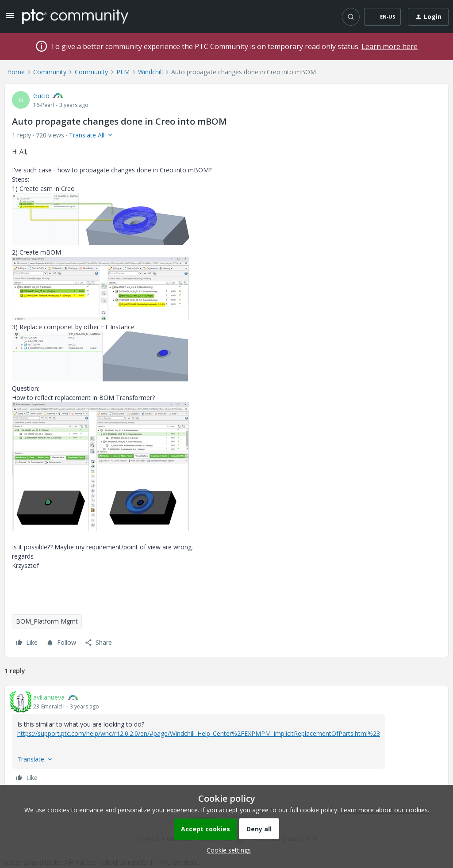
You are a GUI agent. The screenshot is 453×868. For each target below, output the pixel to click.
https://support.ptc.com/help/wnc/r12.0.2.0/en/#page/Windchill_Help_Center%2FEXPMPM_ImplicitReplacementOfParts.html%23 (199, 733)
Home (16, 72)
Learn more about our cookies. (385, 810)
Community (50, 72)
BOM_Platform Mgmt (47, 621)
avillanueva (49, 697)
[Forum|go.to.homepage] (75, 16)
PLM (123, 72)
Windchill (150, 72)
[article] (226, 739)
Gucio (41, 96)
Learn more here (390, 46)
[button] (10, 18)
